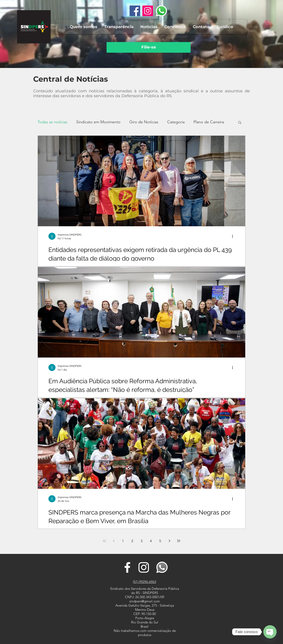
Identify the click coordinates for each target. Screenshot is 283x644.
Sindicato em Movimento (98, 122)
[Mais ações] (234, 236)
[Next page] (169, 541)
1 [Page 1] (123, 541)
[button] (83, 27)
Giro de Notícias (144, 122)
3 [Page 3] (141, 541)
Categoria (176, 122)
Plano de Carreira (209, 122)
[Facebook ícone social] (135, 11)
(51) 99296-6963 (144, 582)
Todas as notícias (53, 122)
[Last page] (179, 541)
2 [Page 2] (132, 541)
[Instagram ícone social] (148, 11)
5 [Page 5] (160, 541)
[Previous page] (114, 541)
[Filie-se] (149, 47)
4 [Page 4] (151, 541)
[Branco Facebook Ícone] (127, 567)
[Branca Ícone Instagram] (144, 567)
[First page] (104, 541)
